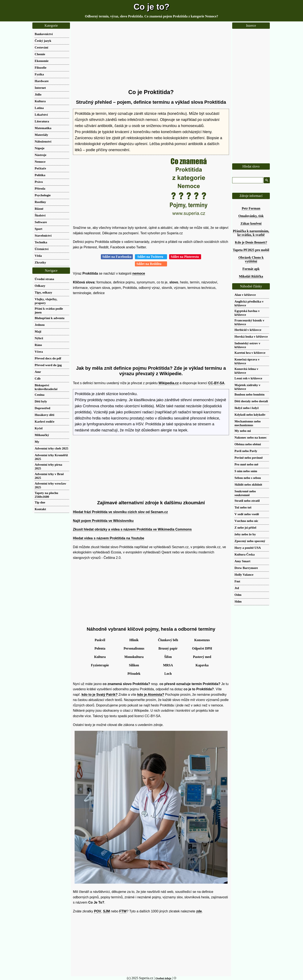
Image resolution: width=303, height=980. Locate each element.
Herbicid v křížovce (248, 330)
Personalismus (134, 648)
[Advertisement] (151, 56)
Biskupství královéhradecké (46, 387)
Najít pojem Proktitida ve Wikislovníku (103, 521)
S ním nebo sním (246, 471)
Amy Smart (242, 561)
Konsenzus (202, 640)
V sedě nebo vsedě (247, 514)
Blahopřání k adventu (50, 318)
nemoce (139, 273)
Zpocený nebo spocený (250, 541)
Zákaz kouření (251, 223)
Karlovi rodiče (45, 421)
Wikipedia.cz (169, 383)
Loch (168, 674)
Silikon (134, 665)
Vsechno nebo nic (246, 521)
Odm (238, 595)
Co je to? (151, 7)
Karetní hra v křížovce (250, 353)
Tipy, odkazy (43, 292)
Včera (39, 352)
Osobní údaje (163, 978)
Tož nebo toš (243, 507)
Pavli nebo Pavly (246, 451)
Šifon (168, 657)
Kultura (100, 657)
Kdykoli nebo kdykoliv (250, 415)
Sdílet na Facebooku (117, 257)
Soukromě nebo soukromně (245, 493)
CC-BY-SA (216, 383)
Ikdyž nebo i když (247, 408)
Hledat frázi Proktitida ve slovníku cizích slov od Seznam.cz (120, 512)
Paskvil (100, 640)
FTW (123, 911)
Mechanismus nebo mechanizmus (248, 423)
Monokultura (134, 657)
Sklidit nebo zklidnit (248, 484)
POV (97, 911)
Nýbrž (39, 338)
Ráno (38, 345)
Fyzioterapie (100, 665)
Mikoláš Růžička (251, 276)
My (37, 442)
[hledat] (247, 180)
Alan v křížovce (245, 295)
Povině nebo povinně (249, 458)
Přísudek (134, 674)
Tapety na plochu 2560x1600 (46, 495)
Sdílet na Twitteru (151, 257)
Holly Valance (244, 575)
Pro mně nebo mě (246, 464)
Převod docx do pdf (48, 358)
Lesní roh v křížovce (248, 378)
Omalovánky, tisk (251, 216)
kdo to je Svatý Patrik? (100, 695)
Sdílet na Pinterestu (185, 257)
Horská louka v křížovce (251, 336)
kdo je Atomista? (151, 695)
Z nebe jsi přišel (245, 527)
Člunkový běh (168, 640)
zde (199, 911)
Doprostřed (42, 408)
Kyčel (39, 428)
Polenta (100, 648)
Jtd (237, 588)
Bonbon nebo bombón (250, 394)
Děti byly (41, 401)
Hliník (134, 640)
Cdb (38, 378)
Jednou (40, 325)
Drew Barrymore (246, 568)
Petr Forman (251, 208)
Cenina (40, 395)
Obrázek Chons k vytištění (251, 259)
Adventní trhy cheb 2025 (51, 448)
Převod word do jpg (48, 365)
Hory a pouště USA (248, 548)
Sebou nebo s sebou (248, 478)
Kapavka (202, 665)
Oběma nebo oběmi (248, 444)
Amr (38, 372)
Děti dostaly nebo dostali (251, 401)
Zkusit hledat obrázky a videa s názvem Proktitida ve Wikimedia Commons (132, 529)
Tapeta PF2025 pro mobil (251, 250)
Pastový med (202, 657)
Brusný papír (168, 648)
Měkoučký (42, 435)
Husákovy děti (44, 415)
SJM (106, 911)
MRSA (168, 665)
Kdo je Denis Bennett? (251, 242)
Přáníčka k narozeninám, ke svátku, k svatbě (251, 233)
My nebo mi (243, 431)
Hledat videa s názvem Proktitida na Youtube (109, 538)
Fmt (237, 581)
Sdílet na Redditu (151, 264)
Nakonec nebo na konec (251, 437)
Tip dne (40, 502)
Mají (38, 331)
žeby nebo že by (245, 534)
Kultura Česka (245, 554)
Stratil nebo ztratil (247, 501)
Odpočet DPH (202, 648)
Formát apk (251, 269)
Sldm (238, 601)
